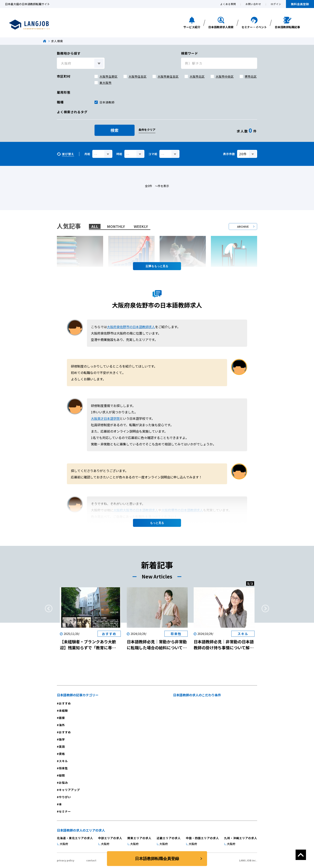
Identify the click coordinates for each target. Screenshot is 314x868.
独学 (62, 739)
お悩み (63, 783)
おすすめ (65, 703)
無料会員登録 (300, 4)
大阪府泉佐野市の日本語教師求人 (131, 327)
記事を (157, 266)
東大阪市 (106, 83)
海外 (62, 725)
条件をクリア (147, 130)
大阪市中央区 (225, 76)
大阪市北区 (197, 76)
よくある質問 (228, 4)
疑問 (62, 775)
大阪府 (64, 844)
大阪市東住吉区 (168, 76)
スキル (63, 761)
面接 (62, 718)
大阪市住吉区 (138, 76)
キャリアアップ (69, 790)
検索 (115, 130)
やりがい (65, 797)
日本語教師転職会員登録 (157, 859)
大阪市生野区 (109, 76)
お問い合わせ (253, 4)
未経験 (63, 711)
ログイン (276, 4)
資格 (62, 754)
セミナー (65, 811)
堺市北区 (251, 76)
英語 (62, 747)
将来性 (63, 768)
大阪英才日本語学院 (105, 418)
